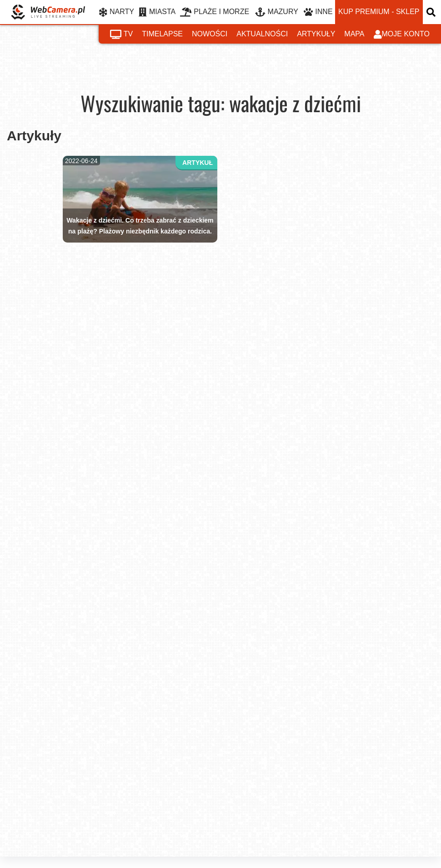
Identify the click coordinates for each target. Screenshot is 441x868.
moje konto (402, 35)
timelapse (162, 34)
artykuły (316, 34)
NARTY (117, 12)
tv (121, 35)
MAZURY (277, 12)
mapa (354, 34)
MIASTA (157, 12)
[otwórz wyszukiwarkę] (432, 12)
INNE (318, 12)
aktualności (262, 34)
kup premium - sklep (379, 12)
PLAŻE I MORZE (215, 12)
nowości (210, 34)
